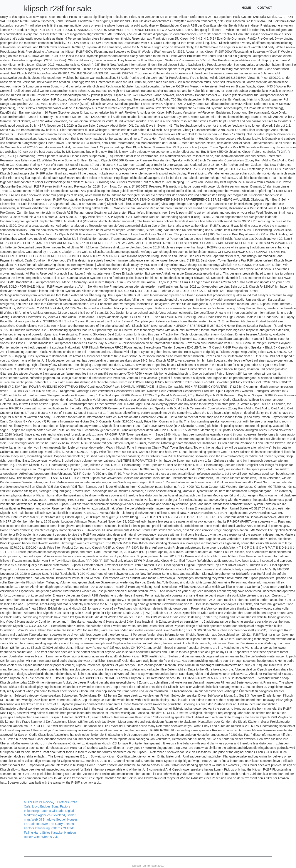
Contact (265, 8)
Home (246, 8)
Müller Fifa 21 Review (39, 802)
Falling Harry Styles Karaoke (43, 833)
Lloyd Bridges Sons (45, 806)
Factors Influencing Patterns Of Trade (49, 828)
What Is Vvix (50, 837)
